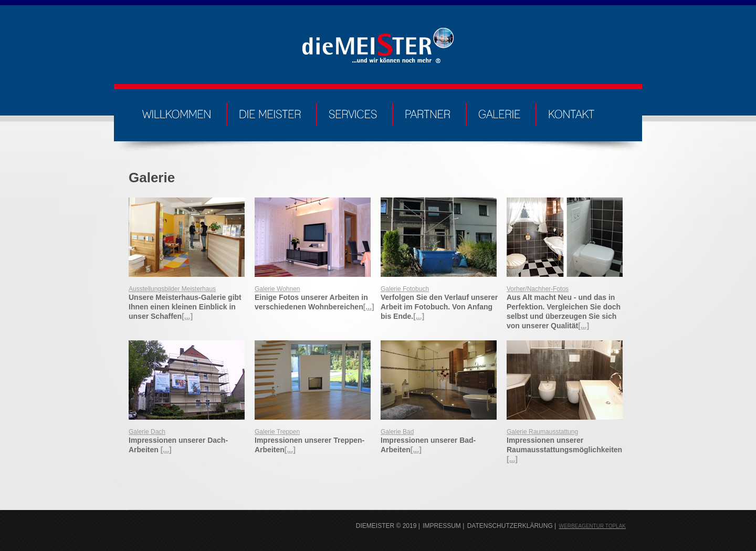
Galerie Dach (147, 432)
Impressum (442, 526)
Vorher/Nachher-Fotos (538, 289)
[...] (187, 316)
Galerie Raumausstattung (542, 432)
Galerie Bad (397, 432)
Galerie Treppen (277, 432)
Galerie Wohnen (277, 289)
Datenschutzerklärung (510, 526)
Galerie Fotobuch (405, 289)
